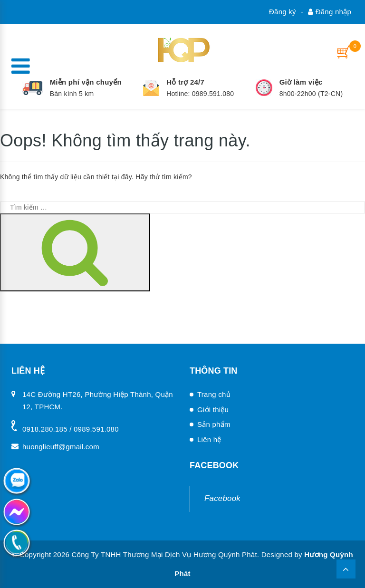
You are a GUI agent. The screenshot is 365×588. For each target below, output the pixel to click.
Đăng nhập (330, 12)
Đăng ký (283, 12)
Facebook (222, 498)
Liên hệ (209, 439)
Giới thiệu (213, 410)
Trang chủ (214, 394)
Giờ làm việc (301, 82)
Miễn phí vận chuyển (86, 82)
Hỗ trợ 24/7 (185, 82)
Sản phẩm (214, 424)
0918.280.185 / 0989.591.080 (71, 429)
